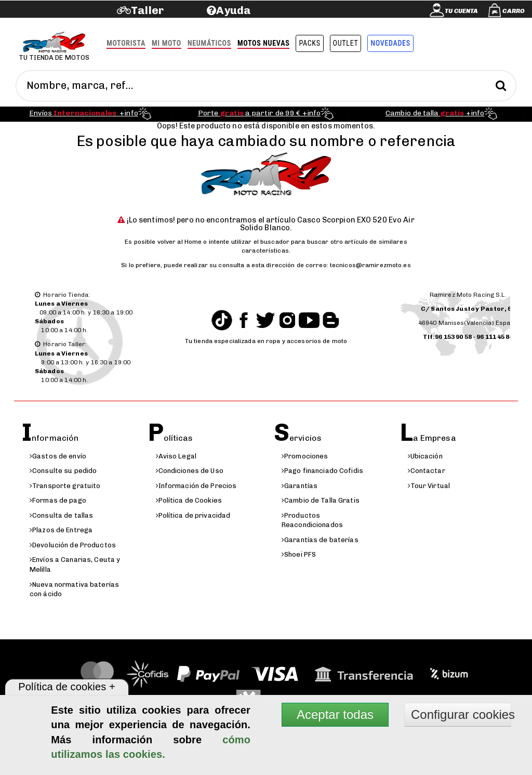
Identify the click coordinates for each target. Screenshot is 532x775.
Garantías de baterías (320, 540)
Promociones (305, 456)
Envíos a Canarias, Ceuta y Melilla (75, 564)
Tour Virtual (429, 486)
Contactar (427, 471)
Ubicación (425, 456)
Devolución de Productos (73, 545)
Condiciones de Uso (190, 471)
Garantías (300, 486)
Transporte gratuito (65, 486)
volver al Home (180, 242)
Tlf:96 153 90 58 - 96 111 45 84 (468, 337)
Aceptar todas (335, 714)
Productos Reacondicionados (312, 520)
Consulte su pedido (63, 471)
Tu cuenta (461, 11)
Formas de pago (58, 500)
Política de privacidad (193, 515)
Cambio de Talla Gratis (321, 500)
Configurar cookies (461, 714)
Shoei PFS (299, 554)
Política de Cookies (189, 500)
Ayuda (234, 10)
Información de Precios (196, 486)
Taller (147, 10)
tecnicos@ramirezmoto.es (370, 265)
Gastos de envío (58, 456)
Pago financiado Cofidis (322, 471)
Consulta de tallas (61, 515)
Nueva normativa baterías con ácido (74, 589)
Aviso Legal (176, 456)
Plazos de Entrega (61, 530)
